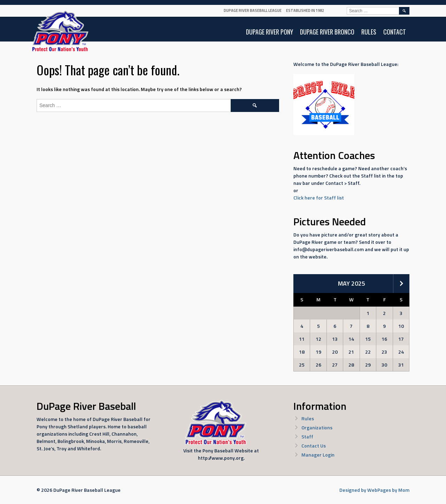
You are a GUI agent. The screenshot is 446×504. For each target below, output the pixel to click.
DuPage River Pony (270, 32)
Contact (395, 32)
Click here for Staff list (319, 198)
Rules (369, 32)
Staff (307, 437)
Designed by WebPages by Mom (374, 490)
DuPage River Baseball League (253, 10)
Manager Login (318, 455)
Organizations (317, 427)
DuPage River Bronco (327, 32)
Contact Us (314, 446)
